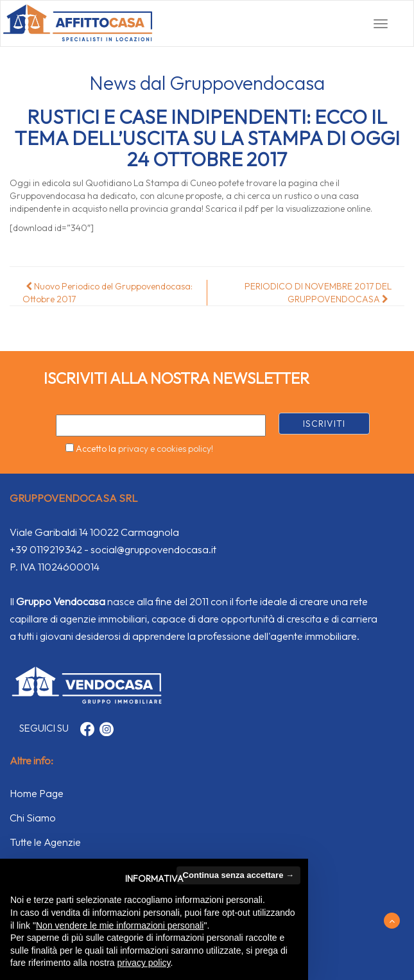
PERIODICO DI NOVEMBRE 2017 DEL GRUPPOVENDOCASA (318, 293)
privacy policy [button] (144, 963)
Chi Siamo (33, 818)
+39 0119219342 (46, 549)
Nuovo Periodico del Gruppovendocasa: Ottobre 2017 (108, 293)
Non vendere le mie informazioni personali (120, 925)
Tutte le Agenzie (45, 842)
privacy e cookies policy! (166, 449)
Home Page (37, 793)
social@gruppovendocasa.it (153, 549)
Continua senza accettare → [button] (238, 875)
